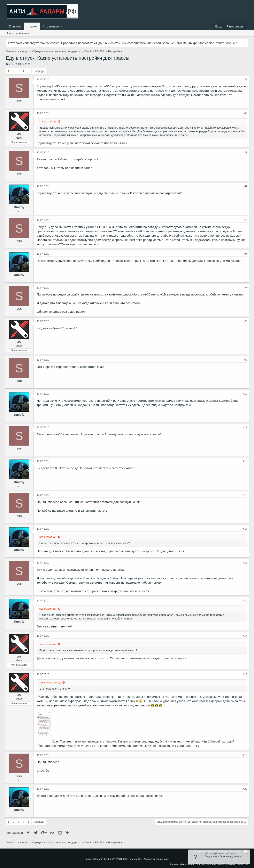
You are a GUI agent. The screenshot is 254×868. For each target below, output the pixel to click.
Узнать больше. (227, 43)
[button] (61, 26)
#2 (244, 113)
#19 (244, 755)
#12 (244, 461)
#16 (244, 601)
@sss (42, 658)
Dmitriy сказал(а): (52, 683)
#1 (244, 80)
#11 (244, 428)
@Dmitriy (44, 697)
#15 (244, 563)
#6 (244, 254)
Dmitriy (20, 207)
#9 (244, 360)
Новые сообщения (17, 33)
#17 (244, 636)
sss (10, 64)
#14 (244, 529)
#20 (244, 789)
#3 (244, 153)
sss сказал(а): (50, 121)
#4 (244, 186)
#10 (244, 394)
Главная (15, 26)
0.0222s (221, 864)
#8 (244, 321)
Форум (32, 26)
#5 (244, 220)
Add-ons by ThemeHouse (156, 859)
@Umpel (215, 741)
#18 (244, 674)
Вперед (38, 71)
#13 (244, 495)
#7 (244, 288)
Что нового (51, 26)
